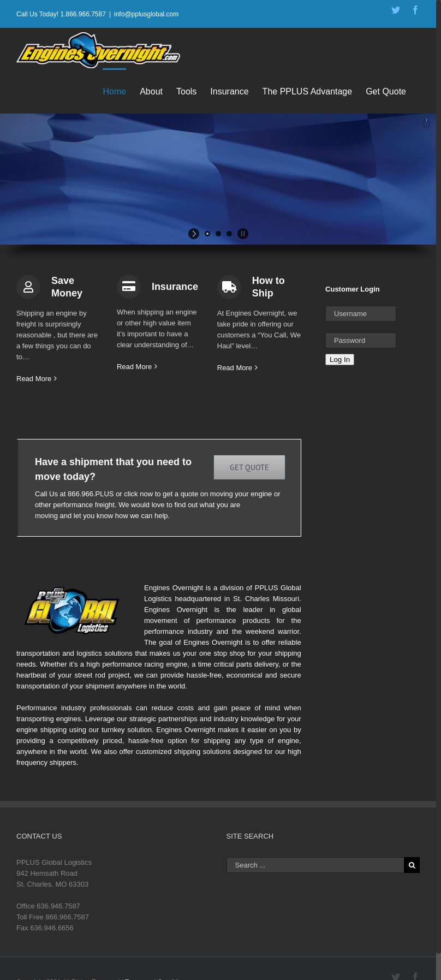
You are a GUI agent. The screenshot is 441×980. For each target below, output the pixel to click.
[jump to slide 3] (229, 234)
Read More (34, 379)
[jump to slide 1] (207, 234)
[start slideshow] (195, 234)
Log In (340, 360)
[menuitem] (121, 91)
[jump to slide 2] (218, 234)
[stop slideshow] (242, 234)
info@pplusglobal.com (146, 14)
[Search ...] (315, 865)
